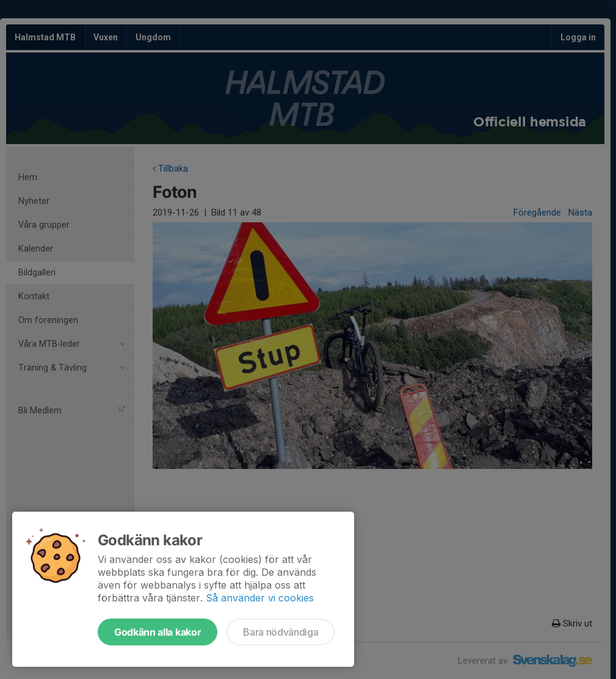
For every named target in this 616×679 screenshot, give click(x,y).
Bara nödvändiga (281, 632)
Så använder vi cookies (260, 598)
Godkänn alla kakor (158, 632)
